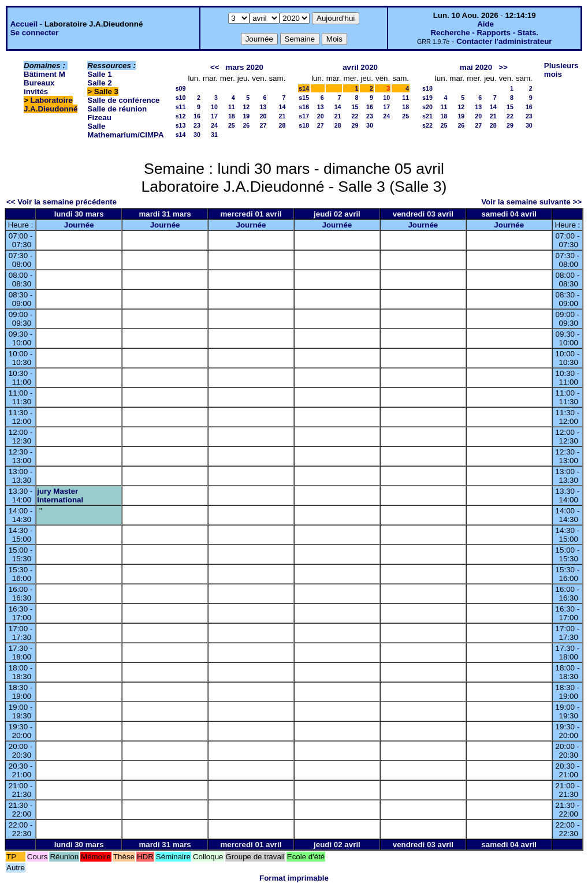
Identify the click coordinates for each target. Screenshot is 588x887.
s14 (181, 135)
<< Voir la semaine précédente (62, 202)
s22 (427, 125)
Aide (485, 24)
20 (263, 116)
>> (503, 67)
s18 (304, 125)
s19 (427, 98)
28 (282, 125)
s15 (304, 98)
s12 (181, 116)
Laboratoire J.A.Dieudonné (51, 105)
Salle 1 (99, 74)
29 (355, 125)
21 (282, 116)
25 (232, 125)
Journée (79, 225)
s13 (181, 125)
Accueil (24, 24)
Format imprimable (294, 878)
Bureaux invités (39, 87)
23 (197, 125)
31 (214, 135)
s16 (304, 107)
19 (246, 116)
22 (355, 116)
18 (232, 116)
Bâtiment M (44, 74)
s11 (181, 107)
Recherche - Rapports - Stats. (484, 33)
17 (214, 116)
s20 (427, 107)
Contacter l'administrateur (504, 41)
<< (215, 67)
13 (263, 107)
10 (214, 107)
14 (282, 107)
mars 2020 (245, 67)
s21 (427, 116)
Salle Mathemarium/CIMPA (125, 131)
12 (246, 107)
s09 (181, 88)
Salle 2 (99, 83)
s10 (181, 98)
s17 (304, 116)
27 (263, 125)
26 (246, 125)
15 (355, 107)
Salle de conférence (123, 100)
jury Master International (60, 495)
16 (197, 116)
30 (197, 135)
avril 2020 (360, 67)
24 (214, 125)
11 (232, 107)
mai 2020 (476, 67)
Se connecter (35, 33)
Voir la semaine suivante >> (531, 202)
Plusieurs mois (561, 70)
